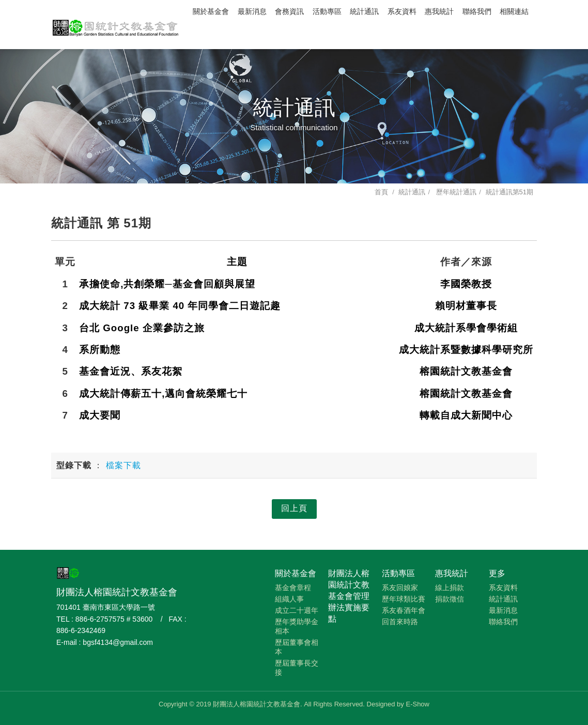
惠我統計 (439, 12)
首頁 (381, 192)
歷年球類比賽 (404, 599)
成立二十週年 (297, 610)
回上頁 (294, 508)
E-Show (417, 704)
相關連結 (514, 12)
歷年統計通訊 (456, 192)
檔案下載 (123, 465)
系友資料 (402, 12)
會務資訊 (289, 12)
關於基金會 (211, 12)
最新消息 (252, 12)
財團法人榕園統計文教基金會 (116, 23)
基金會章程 (293, 588)
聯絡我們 (477, 12)
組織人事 (289, 599)
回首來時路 (400, 622)
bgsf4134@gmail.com (118, 642)
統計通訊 (364, 12)
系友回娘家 (400, 588)
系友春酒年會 (404, 610)
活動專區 (327, 12)
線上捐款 (450, 588)
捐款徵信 (450, 599)
